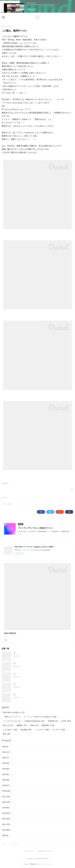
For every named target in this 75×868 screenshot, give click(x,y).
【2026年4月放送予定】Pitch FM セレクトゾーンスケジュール (36, 653)
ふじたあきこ (10, 730)
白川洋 (66, 721)
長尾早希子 (48, 725)
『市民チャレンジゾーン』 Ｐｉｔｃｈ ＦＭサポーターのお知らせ (30, 717)
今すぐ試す (31, 10)
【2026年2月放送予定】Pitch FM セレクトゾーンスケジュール (36, 674)
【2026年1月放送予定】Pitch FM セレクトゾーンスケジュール (36, 684)
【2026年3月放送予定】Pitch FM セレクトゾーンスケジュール (36, 664)
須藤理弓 (22, 725)
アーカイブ (59, 730)
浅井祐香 (53, 721)
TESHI (34, 725)
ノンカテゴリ (42, 730)
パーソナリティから (12, 721)
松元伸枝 (26, 730)
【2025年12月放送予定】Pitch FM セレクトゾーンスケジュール (36, 695)
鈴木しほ (8, 725)
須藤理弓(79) (5, 483)
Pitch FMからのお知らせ (14, 712)
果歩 (6, 734)
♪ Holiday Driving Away (34, 721)
